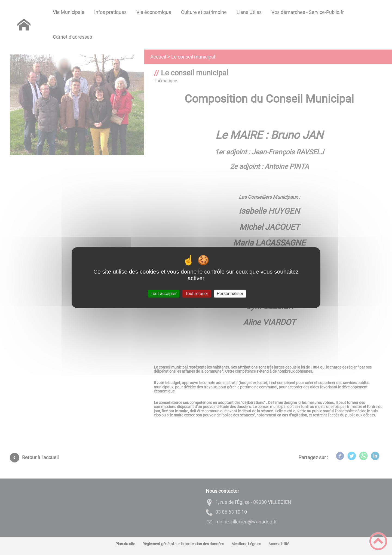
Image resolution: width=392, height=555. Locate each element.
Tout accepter (164, 294)
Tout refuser (197, 294)
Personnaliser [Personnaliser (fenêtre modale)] (230, 294)
